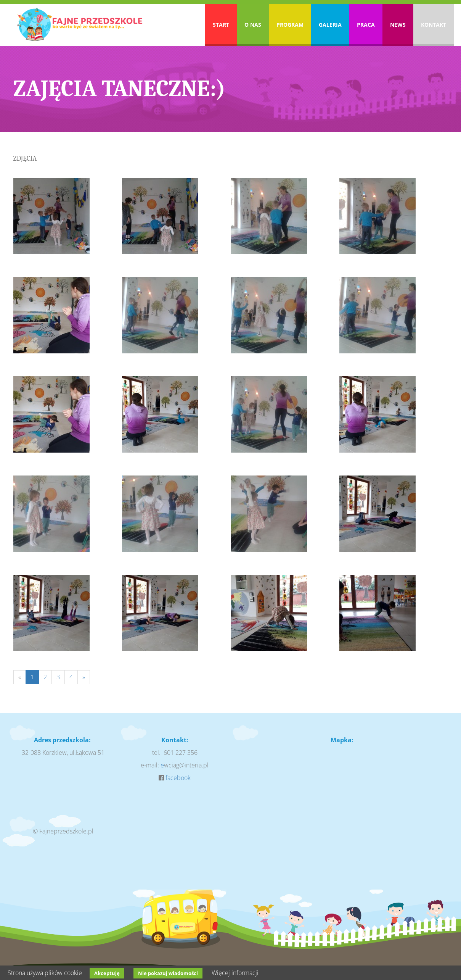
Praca (366, 25)
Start (221, 25)
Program (290, 25)
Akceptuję (107, 973)
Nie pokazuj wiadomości (168, 973)
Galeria (330, 25)
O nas (253, 25)
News (398, 25)
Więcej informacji (235, 973)
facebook (178, 778)
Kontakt (434, 25)
